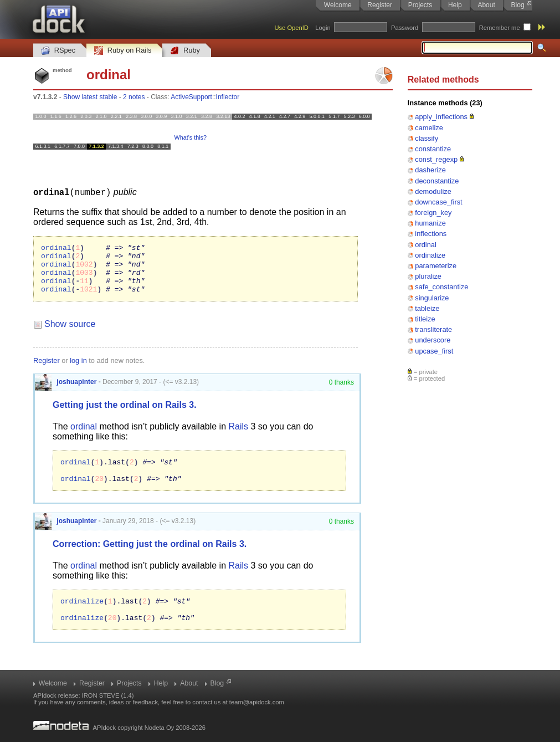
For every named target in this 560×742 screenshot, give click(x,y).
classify (427, 138)
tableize (427, 308)
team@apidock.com (257, 702)
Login (323, 28)
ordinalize (430, 255)
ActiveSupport (191, 97)
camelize (429, 128)
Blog (518, 5)
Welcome (338, 5)
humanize (430, 223)
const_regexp (436, 159)
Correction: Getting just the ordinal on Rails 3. (150, 558)
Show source (70, 333)
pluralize (428, 276)
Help (455, 5)
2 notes (134, 97)
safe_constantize (441, 287)
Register (380, 5)
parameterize (436, 266)
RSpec (58, 51)
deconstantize (437, 181)
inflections (431, 234)
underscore (433, 340)
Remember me (500, 28)
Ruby (185, 51)
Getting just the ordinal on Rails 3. (125, 414)
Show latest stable (90, 97)
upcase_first (434, 351)
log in (78, 370)
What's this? (191, 137)
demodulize (433, 191)
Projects (420, 5)
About (486, 5)
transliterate (433, 329)
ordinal (425, 245)
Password (405, 28)
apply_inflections (441, 117)
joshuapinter (66, 391)
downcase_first (438, 202)
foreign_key (433, 213)
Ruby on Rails (123, 51)
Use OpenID (291, 28)
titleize (425, 319)
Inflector (228, 97)
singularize (432, 298)
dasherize (430, 170)
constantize (433, 149)
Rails (239, 436)
